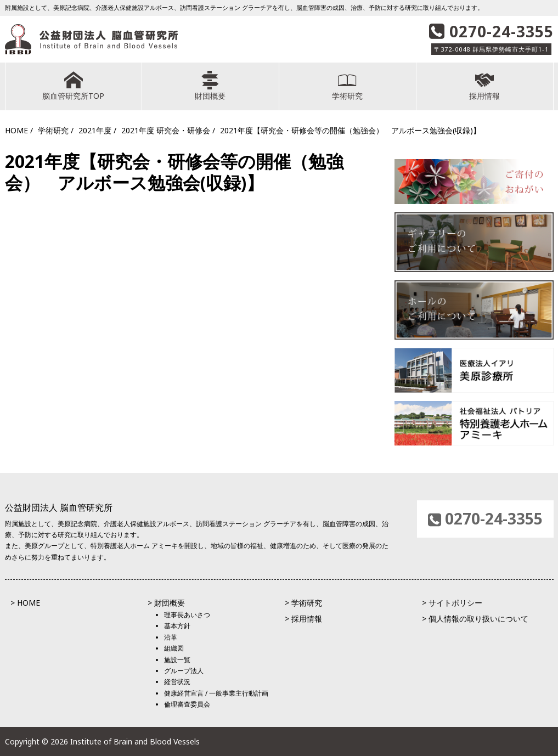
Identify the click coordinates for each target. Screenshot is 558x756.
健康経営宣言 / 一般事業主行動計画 (216, 693)
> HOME (25, 603)
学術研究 (348, 86)
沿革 (171, 637)
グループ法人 (184, 671)
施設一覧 (177, 660)
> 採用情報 (303, 619)
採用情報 (485, 86)
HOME (16, 130)
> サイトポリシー (452, 603)
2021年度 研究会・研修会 (166, 130)
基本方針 (177, 626)
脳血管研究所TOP (74, 86)
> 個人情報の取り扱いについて (475, 619)
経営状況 (177, 682)
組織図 (174, 648)
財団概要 (210, 86)
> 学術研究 (303, 603)
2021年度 (95, 130)
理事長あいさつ (187, 615)
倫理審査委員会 (187, 704)
